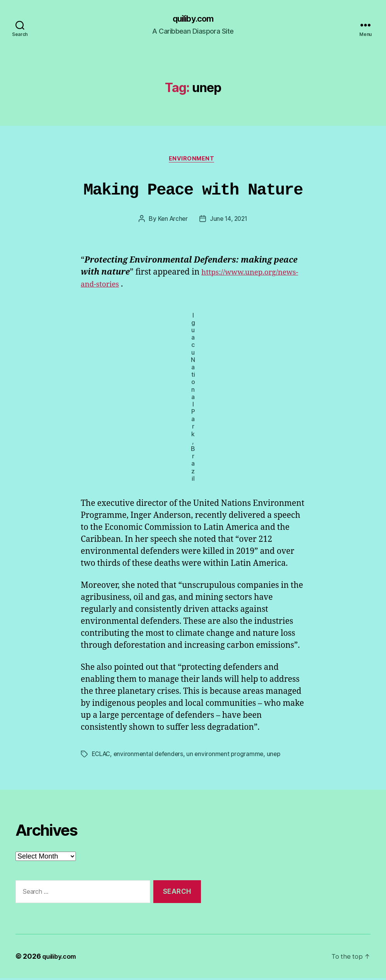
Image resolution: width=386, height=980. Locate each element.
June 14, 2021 (230, 221)
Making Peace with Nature (193, 190)
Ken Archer (171, 221)
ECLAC (102, 756)
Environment (193, 161)
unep (280, 756)
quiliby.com (193, 19)
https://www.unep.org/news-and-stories (157, 286)
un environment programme (231, 756)
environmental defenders (152, 756)
